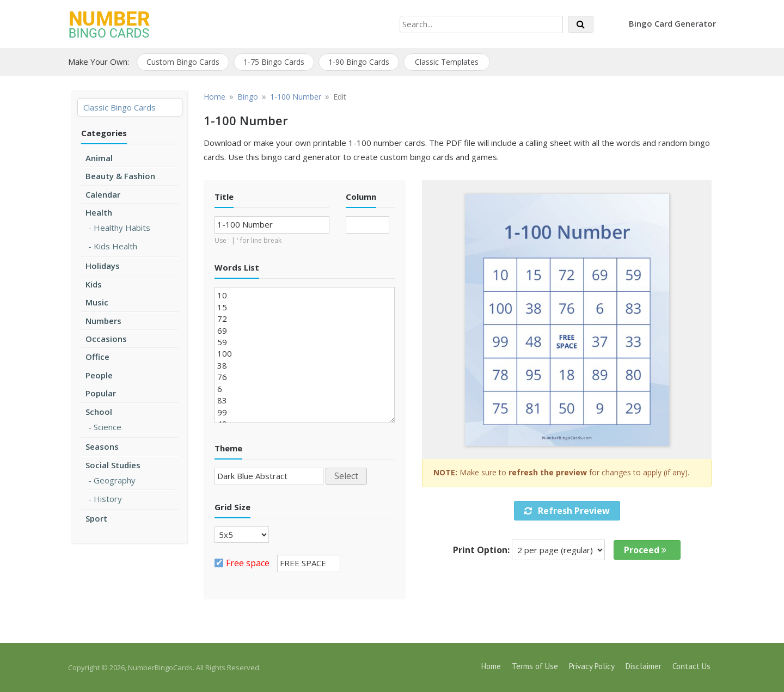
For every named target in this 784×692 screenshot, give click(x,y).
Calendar (103, 194)
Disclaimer (644, 666)
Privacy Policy (592, 666)
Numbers (103, 321)
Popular (101, 393)
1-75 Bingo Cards (274, 62)
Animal (99, 158)
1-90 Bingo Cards (359, 62)
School (99, 412)
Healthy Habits (122, 228)
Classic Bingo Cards (120, 107)
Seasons (102, 446)
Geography (115, 480)
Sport (96, 518)
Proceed (645, 550)
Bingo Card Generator (672, 23)
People (99, 375)
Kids (94, 284)
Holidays (103, 266)
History (108, 499)
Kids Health (115, 246)
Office (97, 357)
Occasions (106, 339)
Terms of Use (535, 666)
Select (346, 476)
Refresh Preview (567, 511)
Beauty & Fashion (120, 176)
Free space (248, 563)
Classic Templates (447, 62)
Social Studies (113, 465)
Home (491, 666)
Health (99, 212)
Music (97, 302)
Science (108, 427)
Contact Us (691, 666)
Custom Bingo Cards (183, 62)
